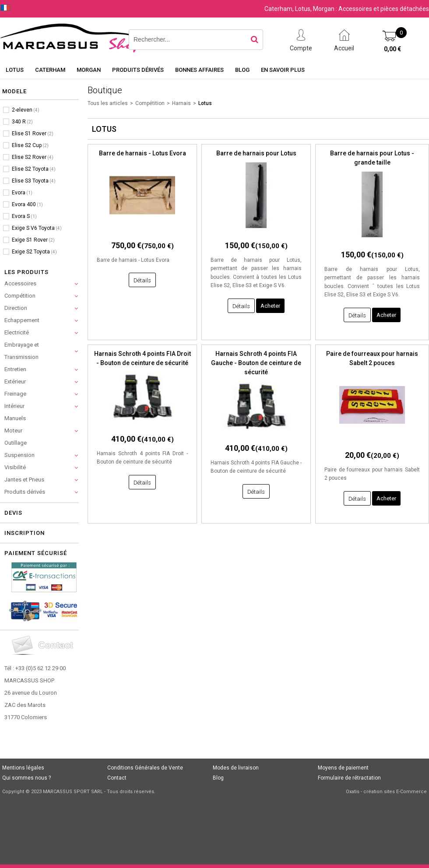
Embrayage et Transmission (22, 351)
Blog (242, 70)
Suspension (19, 455)
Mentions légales (23, 768)
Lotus (15, 70)
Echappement (22, 320)
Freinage (15, 394)
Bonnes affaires (199, 70)
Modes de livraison (236, 768)
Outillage (16, 443)
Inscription (25, 533)
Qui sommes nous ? (26, 778)
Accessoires (20, 283)
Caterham (50, 70)
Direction (16, 308)
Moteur (13, 430)
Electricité (17, 332)
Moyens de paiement (343, 768)
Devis (13, 513)
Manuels (15, 418)
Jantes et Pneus (24, 480)
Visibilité (15, 467)
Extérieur (15, 381)
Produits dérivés (138, 70)
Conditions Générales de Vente (145, 768)
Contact (117, 778)
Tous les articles (108, 103)
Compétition (20, 296)
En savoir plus (283, 70)
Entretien (15, 369)
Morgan (89, 70)
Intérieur (14, 406)
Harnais (181, 103)
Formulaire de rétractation (349, 778)
